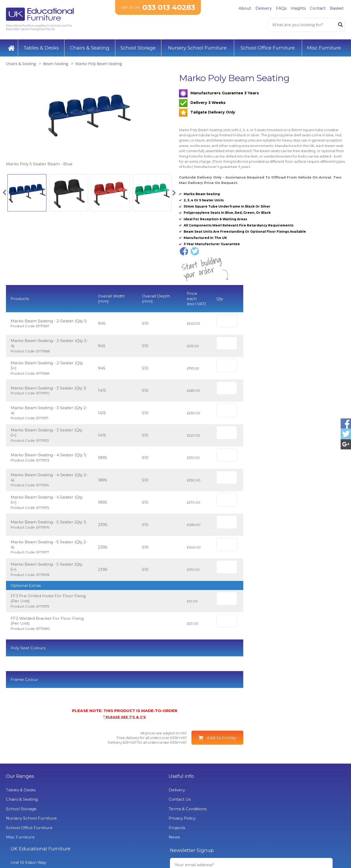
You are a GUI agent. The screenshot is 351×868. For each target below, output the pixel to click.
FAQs (281, 8)
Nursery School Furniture (197, 47)
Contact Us (103, 814)
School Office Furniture (268, 47)
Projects (101, 842)
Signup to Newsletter (302, 824)
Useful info (105, 791)
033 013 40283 (169, 8)
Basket (337, 8)
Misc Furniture (324, 47)
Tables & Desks (41, 47)
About (245, 8)
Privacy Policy (106, 833)
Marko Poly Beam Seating (99, 62)
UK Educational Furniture (209, 791)
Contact (318, 8)
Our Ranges (20, 791)
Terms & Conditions (111, 823)
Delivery (264, 8)
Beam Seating (56, 62)
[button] (4, 191)
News (98, 852)
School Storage (138, 47)
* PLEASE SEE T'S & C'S (125, 731)
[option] (89, 119)
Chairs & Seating (90, 47)
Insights (298, 8)
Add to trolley (221, 752)
